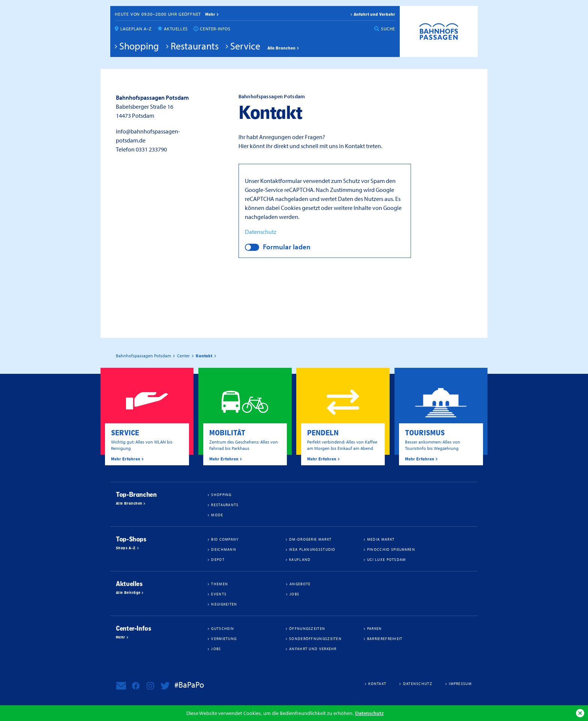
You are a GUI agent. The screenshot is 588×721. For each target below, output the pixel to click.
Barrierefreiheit (385, 639)
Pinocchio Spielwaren (391, 549)
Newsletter (121, 686)
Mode (217, 515)
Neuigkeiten (224, 604)
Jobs (294, 594)
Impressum (460, 684)
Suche (388, 29)
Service (245, 46)
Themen (220, 584)
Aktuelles (176, 29)
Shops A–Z (126, 548)
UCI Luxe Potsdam (387, 559)
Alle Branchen (281, 48)
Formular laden (287, 247)
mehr (210, 14)
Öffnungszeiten (307, 628)
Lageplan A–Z (136, 29)
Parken (375, 628)
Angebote (300, 584)
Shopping (139, 46)
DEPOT (218, 559)
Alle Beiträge (128, 593)
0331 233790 (151, 149)
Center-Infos (215, 29)
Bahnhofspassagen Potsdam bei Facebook (136, 686)
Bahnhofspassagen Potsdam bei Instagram (150, 686)
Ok (580, 713)
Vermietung (224, 639)
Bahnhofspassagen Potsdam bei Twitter (165, 686)
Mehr (121, 637)
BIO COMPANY (225, 539)
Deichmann (224, 549)
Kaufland (300, 559)
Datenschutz (369, 713)
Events (219, 594)
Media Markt (381, 539)
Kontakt (377, 684)
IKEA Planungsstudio (312, 549)
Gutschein (223, 628)
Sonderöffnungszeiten (315, 639)
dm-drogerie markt (310, 539)
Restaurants (195, 46)
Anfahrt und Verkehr (374, 14)
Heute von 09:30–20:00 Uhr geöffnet (158, 14)
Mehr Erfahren (126, 459)
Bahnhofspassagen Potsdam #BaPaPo (439, 31)
